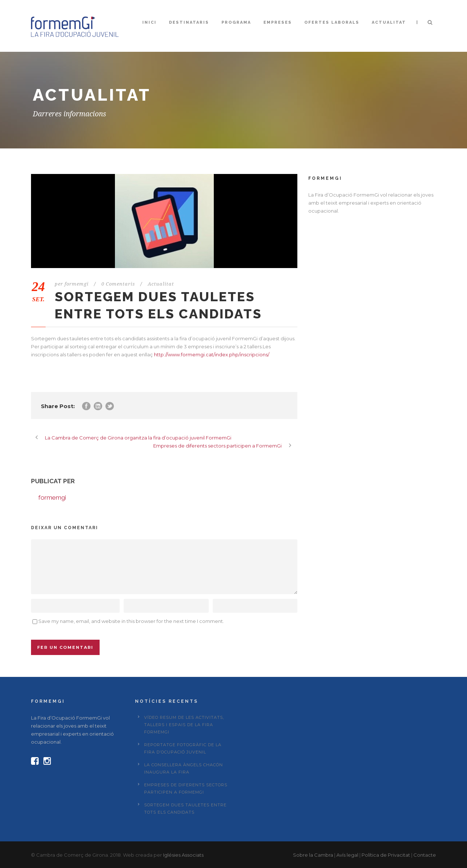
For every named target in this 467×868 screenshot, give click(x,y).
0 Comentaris (118, 284)
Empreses (278, 22)
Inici (149, 22)
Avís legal (347, 855)
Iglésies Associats (183, 855)
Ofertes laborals (332, 22)
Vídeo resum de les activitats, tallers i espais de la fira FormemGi (184, 725)
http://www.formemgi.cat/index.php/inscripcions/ (212, 354)
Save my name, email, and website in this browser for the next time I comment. (131, 621)
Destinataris (189, 22)
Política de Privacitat (386, 855)
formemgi (77, 284)
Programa (236, 22)
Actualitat (389, 22)
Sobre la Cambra (313, 855)
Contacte (425, 855)
